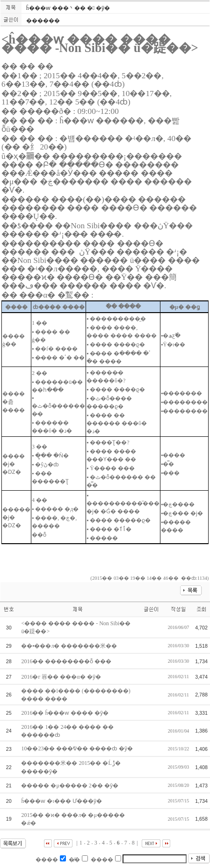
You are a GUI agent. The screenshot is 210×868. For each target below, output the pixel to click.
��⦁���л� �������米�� (70, 646)
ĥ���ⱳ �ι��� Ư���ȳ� (62, 801)
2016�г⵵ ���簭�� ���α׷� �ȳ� (62, 677)
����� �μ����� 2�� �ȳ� (70, 786)
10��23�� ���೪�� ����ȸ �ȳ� (78, 748)
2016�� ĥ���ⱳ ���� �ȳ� (65, 713)
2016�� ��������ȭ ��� (67, 661)
